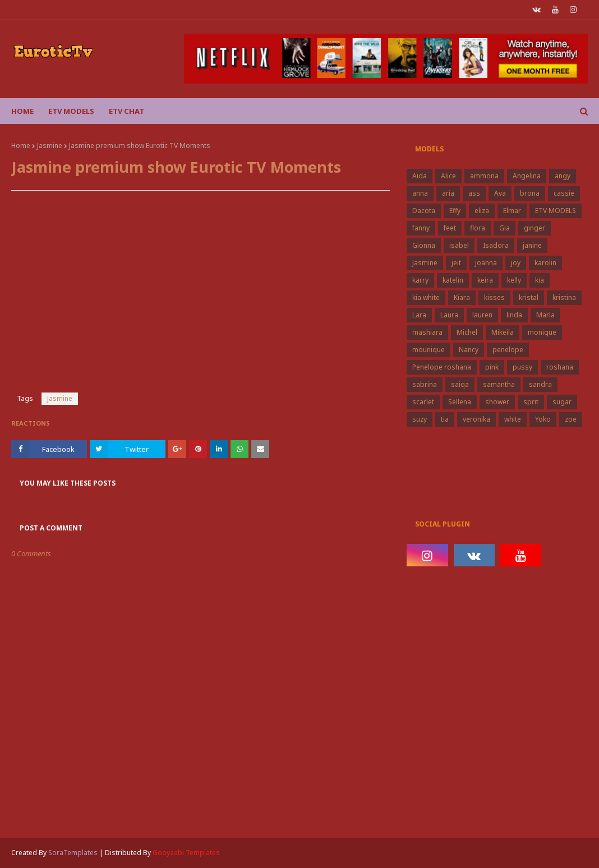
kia (540, 280)
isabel (459, 245)
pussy (522, 367)
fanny (421, 228)
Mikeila (503, 332)
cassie (564, 193)
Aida (420, 176)
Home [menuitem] (22, 111)
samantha (499, 384)
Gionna (424, 245)
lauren (482, 315)
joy (516, 263)
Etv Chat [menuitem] (126, 111)
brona (530, 193)
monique (542, 332)
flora (478, 228)
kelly (514, 280)
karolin (545, 263)
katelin (453, 280)
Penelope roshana (442, 367)
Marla (545, 315)
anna (420, 193)
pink (492, 367)
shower (497, 402)
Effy (455, 211)
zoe (571, 419)
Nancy (469, 350)
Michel (467, 332)
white (513, 419)
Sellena (460, 402)
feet (450, 228)
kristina (564, 297)
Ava (500, 193)
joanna (486, 263)
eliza (482, 211)
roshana (560, 367)
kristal (529, 297)
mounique (428, 350)
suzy (420, 419)
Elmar (512, 211)
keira (485, 280)
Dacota (424, 211)
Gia (504, 228)
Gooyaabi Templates (186, 853)
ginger (535, 228)
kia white (426, 297)
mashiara (427, 332)
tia (445, 419)
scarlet (423, 402)
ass (474, 193)
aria (448, 193)
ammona (484, 176)
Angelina (527, 176)
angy (563, 176)
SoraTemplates (73, 853)
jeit (456, 263)
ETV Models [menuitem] (71, 111)
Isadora (496, 245)
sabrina (425, 384)
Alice (448, 176)
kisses (494, 297)
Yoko (543, 419)
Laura (449, 315)
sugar (562, 402)
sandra (540, 384)
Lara (419, 315)
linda (514, 315)
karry (420, 280)
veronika (476, 419)
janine (532, 245)
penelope (508, 350)
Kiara (462, 297)
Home (21, 146)
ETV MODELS (556, 211)
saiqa (460, 384)
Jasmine (50, 146)
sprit (531, 402)
